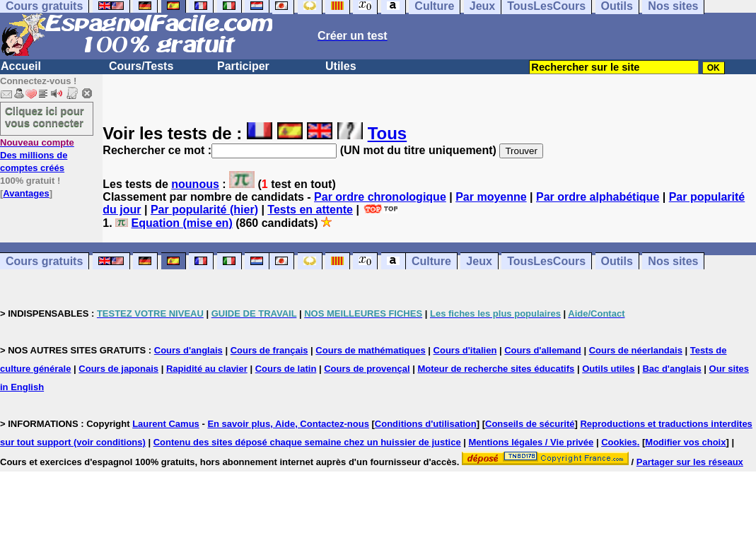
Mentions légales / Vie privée (531, 442)
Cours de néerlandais (636, 350)
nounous (195, 184)
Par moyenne (491, 197)
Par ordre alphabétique (598, 197)
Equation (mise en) (182, 223)
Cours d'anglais (188, 350)
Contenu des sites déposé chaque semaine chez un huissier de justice (307, 442)
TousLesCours (546, 261)
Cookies (619, 442)
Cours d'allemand (543, 350)
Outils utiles (608, 369)
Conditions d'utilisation (426, 424)
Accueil (21, 66)
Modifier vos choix (685, 442)
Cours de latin (286, 369)
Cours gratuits (44, 261)
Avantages (26, 193)
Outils (617, 261)
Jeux (479, 261)
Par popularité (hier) (204, 210)
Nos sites (673, 261)
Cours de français (269, 350)
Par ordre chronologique (380, 197)
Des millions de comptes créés (37, 155)
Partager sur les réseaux (690, 462)
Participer (243, 66)
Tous (388, 133)
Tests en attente (310, 210)
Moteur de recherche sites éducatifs (496, 369)
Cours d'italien (465, 350)
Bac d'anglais (671, 369)
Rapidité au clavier (207, 369)
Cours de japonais (118, 369)
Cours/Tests (141, 66)
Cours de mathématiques (370, 350)
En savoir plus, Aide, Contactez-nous (288, 424)
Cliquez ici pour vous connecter (45, 117)
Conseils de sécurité (530, 424)
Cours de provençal (367, 369)
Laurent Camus (166, 424)
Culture (431, 261)
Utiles (341, 66)
